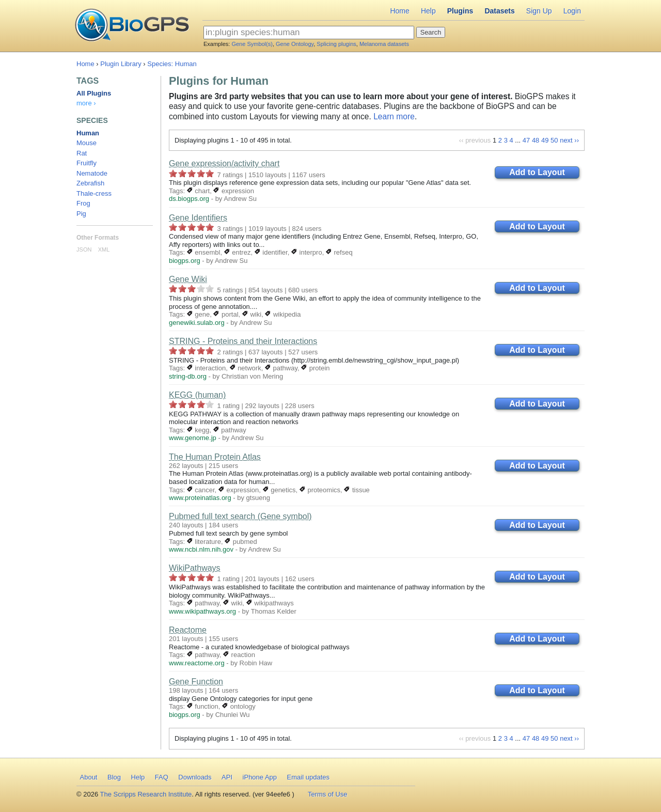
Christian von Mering (252, 376)
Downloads (195, 777)
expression (233, 191)
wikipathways (270, 603)
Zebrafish (90, 183)
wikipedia (283, 314)
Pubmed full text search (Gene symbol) (240, 516)
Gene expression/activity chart (224, 163)
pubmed (241, 542)
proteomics (320, 490)
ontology (239, 706)
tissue (357, 490)
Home (399, 11)
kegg (198, 430)
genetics (279, 490)
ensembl (204, 252)
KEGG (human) (197, 395)
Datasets (499, 11)
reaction (239, 655)
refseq (339, 252)
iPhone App (260, 777)
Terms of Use (328, 794)
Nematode (92, 173)
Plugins (460, 11)
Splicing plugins (336, 44)
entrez (238, 252)
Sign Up (539, 11)
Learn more (394, 116)
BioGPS (132, 26)
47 (526, 140)
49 (545, 140)
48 (536, 140)
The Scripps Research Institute (146, 794)
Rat (82, 153)
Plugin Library (121, 64)
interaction (207, 368)
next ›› (569, 140)
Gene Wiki (188, 279)
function (203, 706)
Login (572, 11)
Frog (83, 203)
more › (86, 103)
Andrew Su (240, 199)
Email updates (308, 777)
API (227, 777)
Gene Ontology (295, 44)
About (89, 777)
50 (554, 140)
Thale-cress (94, 193)
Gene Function (196, 682)
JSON (84, 249)
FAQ (162, 777)
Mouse (86, 143)
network (246, 368)
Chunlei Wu (233, 715)
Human (88, 133)
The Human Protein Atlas (215, 457)
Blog (114, 777)
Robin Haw (256, 663)
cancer (201, 490)
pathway (281, 368)
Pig (81, 214)
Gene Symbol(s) (252, 44)
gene (199, 314)
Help (428, 11)
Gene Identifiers (198, 218)
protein (315, 368)
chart (199, 191)
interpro (307, 252)
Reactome (188, 630)
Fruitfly (86, 163)
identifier (271, 252)
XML (104, 249)
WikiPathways (195, 568)
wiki (252, 314)
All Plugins (94, 93)
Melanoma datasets (384, 44)
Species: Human (172, 64)
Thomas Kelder (274, 611)
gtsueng (258, 498)
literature (204, 542)
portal (226, 314)
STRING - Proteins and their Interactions (243, 341)
